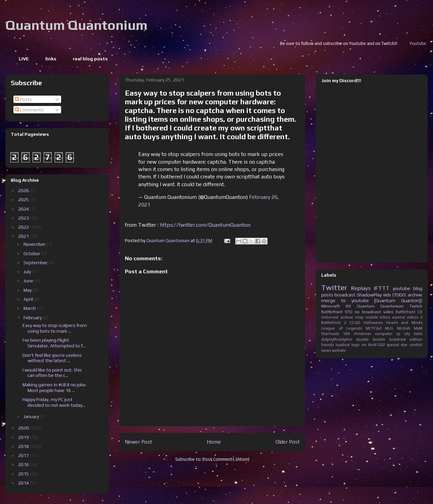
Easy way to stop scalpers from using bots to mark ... (55, 328)
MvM (418, 328)
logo (355, 345)
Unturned (330, 317)
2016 (24, 464)
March (30, 308)
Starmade (330, 334)
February (33, 318)
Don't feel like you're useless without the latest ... (52, 358)
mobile (372, 317)
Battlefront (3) (409, 312)
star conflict (412, 345)
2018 (24, 446)
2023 (24, 218)
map (359, 317)
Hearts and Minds (404, 323)
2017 (24, 455)
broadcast (345, 295)
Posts (23, 99)
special (393, 345)
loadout (343, 345)
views (326, 350)
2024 (24, 209)
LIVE (24, 59)
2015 (24, 474)
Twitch (416, 306)
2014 (24, 483)
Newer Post (138, 442)
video (388, 312)
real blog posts (90, 59)
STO (349, 312)
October (32, 254)
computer (384, 334)
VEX (347, 334)
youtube (401, 288)
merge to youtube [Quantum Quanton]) (372, 300)
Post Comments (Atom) (226, 459)
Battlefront (332, 312)
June (29, 281)
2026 (24, 190)
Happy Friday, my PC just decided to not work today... (54, 402)
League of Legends (342, 328)
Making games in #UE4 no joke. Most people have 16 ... (55, 387)
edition (416, 339)
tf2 (348, 306)
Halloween (373, 323)
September (36, 263)
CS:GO (355, 323)
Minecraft (330, 306)
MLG (389, 328)
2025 (24, 200)
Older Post (288, 442)
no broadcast (368, 312)
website (339, 350)
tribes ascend (392, 317)
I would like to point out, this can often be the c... (52, 373)
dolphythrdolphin (337, 339)
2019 (24, 437)
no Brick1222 (373, 345)
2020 (24, 428)
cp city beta (409, 334)
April (29, 299)
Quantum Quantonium (76, 25)
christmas (362, 334)
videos (413, 317)
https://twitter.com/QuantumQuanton (205, 225)
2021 (24, 236)
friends (327, 345)
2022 (24, 227)
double (363, 339)
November (35, 244)
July (28, 272)
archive (347, 317)
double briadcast (389, 339)
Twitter (334, 287)
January (32, 416)
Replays (361, 288)
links (51, 59)
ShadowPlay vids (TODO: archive (390, 295)
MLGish (404, 328)
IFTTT (382, 288)
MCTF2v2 (374, 328)
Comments (29, 110)
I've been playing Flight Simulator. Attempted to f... (54, 343)
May (28, 290)
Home (214, 442)
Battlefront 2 (334, 323)
